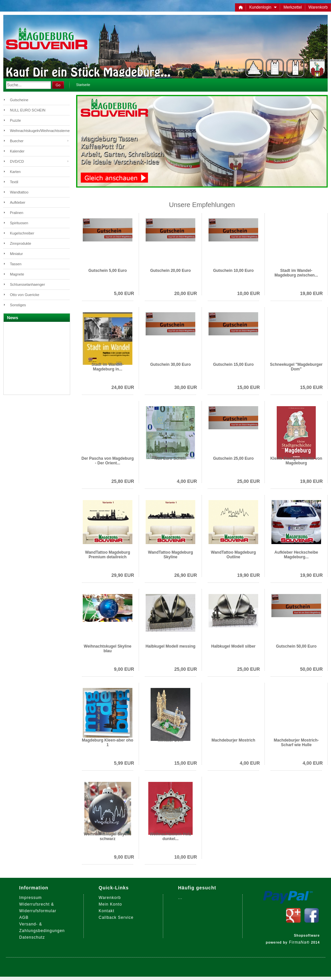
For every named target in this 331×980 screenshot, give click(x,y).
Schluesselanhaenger (27, 284)
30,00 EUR (186, 387)
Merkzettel (292, 7)
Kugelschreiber (22, 233)
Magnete (17, 274)
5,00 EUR (124, 293)
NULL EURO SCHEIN (28, 110)
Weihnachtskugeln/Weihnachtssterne (40, 131)
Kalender (17, 151)
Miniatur (16, 254)
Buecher (17, 141)
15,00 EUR (249, 387)
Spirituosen (19, 223)
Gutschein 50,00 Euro (296, 646)
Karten (15, 172)
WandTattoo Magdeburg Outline (233, 555)
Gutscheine (19, 100)
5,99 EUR (124, 763)
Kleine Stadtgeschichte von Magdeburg (296, 461)
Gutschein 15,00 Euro (234, 364)
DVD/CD (17, 161)
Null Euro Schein (170, 458)
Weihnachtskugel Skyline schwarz (108, 836)
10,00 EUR (249, 293)
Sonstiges (18, 305)
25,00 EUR (249, 481)
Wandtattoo (19, 192)
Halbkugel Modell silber (233, 646)
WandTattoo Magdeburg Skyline (170, 555)
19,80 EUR (311, 293)
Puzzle (15, 120)
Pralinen (17, 213)
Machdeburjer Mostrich (233, 740)
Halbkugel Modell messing (171, 646)
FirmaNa (298, 942)
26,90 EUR (186, 575)
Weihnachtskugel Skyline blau (108, 649)
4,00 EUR (187, 481)
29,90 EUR (123, 575)
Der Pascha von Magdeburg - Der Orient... (108, 461)
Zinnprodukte (21, 243)
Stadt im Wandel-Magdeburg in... (108, 367)
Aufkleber (18, 202)
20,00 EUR (186, 293)
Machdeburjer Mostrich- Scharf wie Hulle (296, 743)
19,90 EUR (249, 575)
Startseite (83, 85)
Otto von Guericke (25, 295)
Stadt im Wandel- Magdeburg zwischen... (296, 273)
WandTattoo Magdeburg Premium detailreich (108, 555)
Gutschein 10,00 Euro (234, 271)
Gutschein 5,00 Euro (108, 271)
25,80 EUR (123, 481)
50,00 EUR (311, 669)
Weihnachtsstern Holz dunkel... (170, 836)
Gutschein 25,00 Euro (234, 458)
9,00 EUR (124, 669)
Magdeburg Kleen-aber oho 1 (107, 743)
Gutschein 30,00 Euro (171, 364)
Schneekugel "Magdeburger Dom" (296, 367)
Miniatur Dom (171, 740)
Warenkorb (318, 7)
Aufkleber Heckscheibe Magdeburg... (296, 555)
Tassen (16, 264)
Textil (14, 182)
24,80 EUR (123, 387)
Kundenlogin (263, 7)
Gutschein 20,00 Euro (171, 271)
